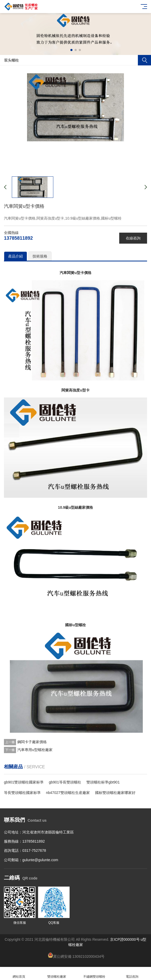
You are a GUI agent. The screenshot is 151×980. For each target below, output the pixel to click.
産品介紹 (15, 256)
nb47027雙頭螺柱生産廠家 (68, 793)
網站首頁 (19, 974)
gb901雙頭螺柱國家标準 (24, 782)
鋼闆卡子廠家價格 (32, 742)
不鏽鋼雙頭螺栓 (95, 974)
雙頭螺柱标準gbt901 (103, 782)
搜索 (144, 60)
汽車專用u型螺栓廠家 (35, 750)
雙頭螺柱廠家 (57, 974)
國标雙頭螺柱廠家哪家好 (115, 793)
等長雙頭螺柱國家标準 (22, 793)
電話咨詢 (132, 974)
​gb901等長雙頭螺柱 (65, 782)
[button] (71, 50)
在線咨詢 (133, 238)
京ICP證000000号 (125, 939)
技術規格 (40, 256)
